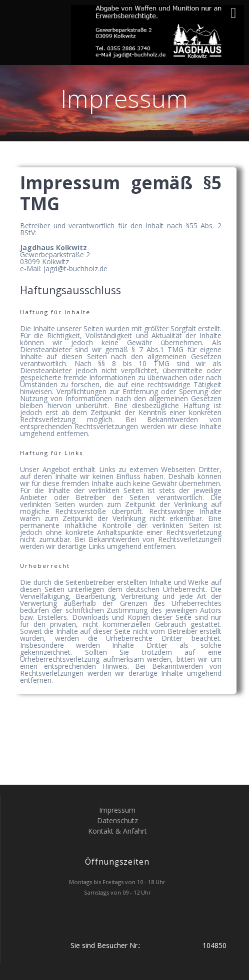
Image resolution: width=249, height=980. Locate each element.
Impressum (117, 810)
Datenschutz (117, 820)
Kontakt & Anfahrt (117, 831)
